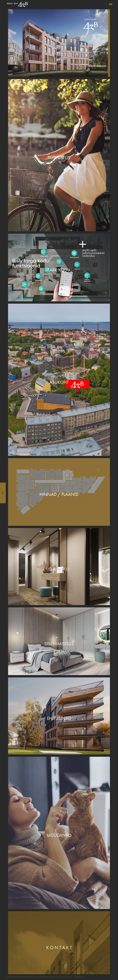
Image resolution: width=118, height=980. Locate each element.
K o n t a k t (59, 948)
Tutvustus (59, 158)
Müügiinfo (59, 835)
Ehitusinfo (59, 718)
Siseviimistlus (59, 644)
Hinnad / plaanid (59, 494)
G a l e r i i (59, 569)
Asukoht (59, 382)
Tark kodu (59, 270)
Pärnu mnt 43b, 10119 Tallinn (62, 977)
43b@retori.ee (79, 977)
